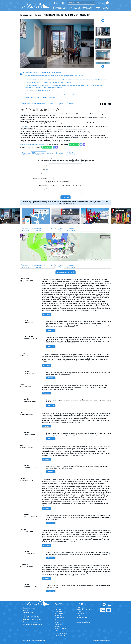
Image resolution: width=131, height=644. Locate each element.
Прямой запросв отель (38, 104)
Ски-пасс (58, 609)
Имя (46, 165)
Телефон (44, 174)
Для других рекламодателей (32, 624)
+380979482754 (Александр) (57, 144)
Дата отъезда (65, 185)
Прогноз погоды (60, 629)
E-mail (45, 170)
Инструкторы (59, 620)
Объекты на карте (61, 633)
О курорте (58, 607)
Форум (106, 8)
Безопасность (59, 618)
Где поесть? (80, 613)
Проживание (26, 15)
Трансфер (58, 616)
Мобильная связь (82, 618)
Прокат (57, 622)
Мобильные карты (61, 635)
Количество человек (40, 178)
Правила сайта (28, 612)
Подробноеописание (25, 104)
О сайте (25, 610)
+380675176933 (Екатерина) (30, 147)
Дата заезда (43, 185)
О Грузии (79, 607)
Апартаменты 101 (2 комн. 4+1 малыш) (67, 15)
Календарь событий (83, 622)
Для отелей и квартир (30, 622)
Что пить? (80, 611)
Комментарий (43, 189)
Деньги (79, 616)
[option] (57, 44)
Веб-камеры (59, 631)
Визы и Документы (83, 609)
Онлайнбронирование (71, 104)
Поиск (38, 15)
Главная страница (29, 608)
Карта (97, 8)
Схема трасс (59, 611)
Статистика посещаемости (32, 620)
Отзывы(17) (59, 104)
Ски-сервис (59, 624)
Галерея (57, 627)
